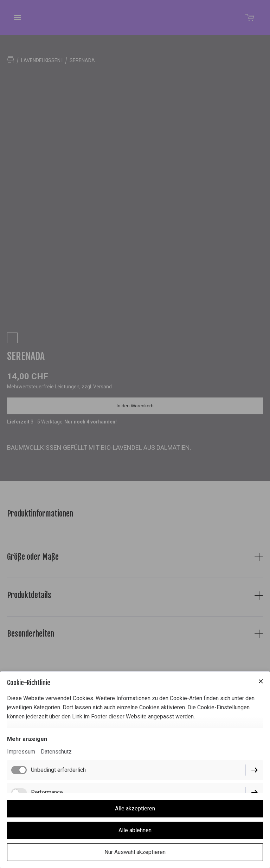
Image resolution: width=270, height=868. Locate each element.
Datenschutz (56, 752)
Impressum (21, 752)
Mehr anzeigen (27, 739)
